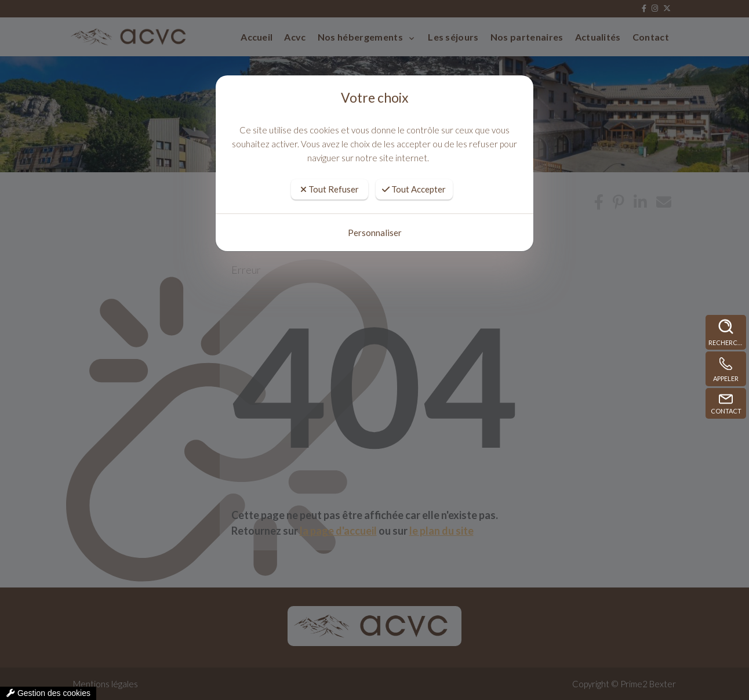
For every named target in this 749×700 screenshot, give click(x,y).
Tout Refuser (330, 189)
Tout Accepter (414, 189)
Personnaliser (375, 233)
